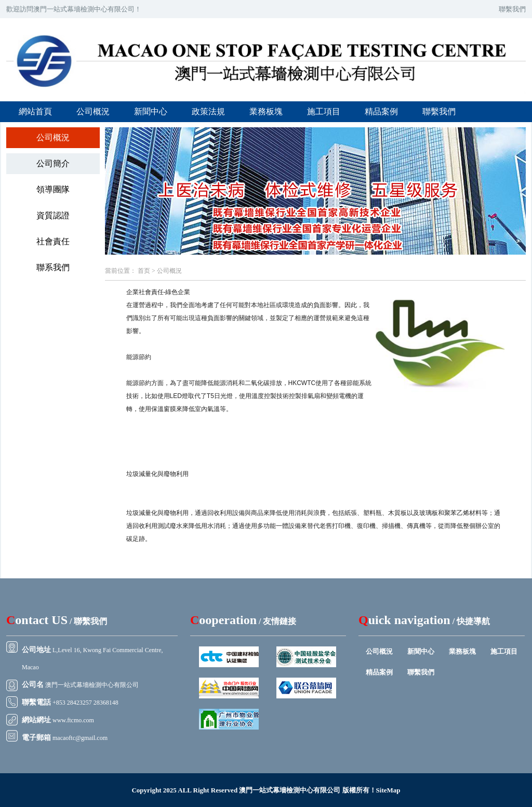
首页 (144, 271)
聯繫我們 (512, 9)
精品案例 (381, 111)
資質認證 (53, 215)
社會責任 (53, 241)
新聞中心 (151, 111)
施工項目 (324, 111)
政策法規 (208, 111)
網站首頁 (35, 111)
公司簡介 (53, 163)
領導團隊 (53, 189)
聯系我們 (53, 267)
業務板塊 (266, 111)
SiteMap (388, 790)
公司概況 (93, 111)
